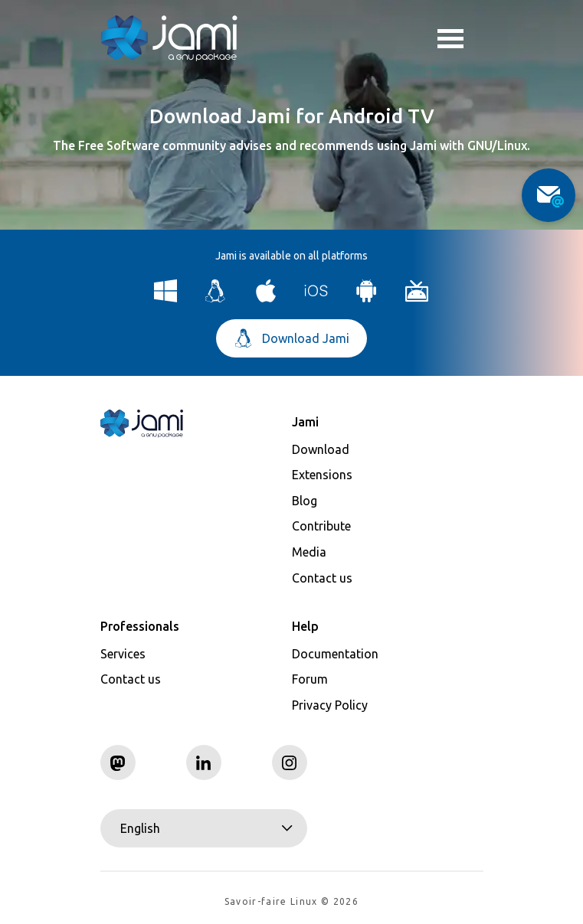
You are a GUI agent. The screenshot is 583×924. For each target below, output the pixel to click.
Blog (305, 501)
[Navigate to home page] (169, 38)
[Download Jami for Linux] (216, 298)
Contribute (321, 526)
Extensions (322, 475)
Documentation (335, 654)
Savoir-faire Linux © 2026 (291, 901)
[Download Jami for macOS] (266, 298)
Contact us (322, 578)
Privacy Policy (330, 705)
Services (123, 654)
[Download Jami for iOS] (317, 298)
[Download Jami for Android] (367, 298)
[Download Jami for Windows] (166, 298)
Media (309, 552)
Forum (310, 679)
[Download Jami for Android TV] (417, 298)
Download (321, 449)
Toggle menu (450, 41)
